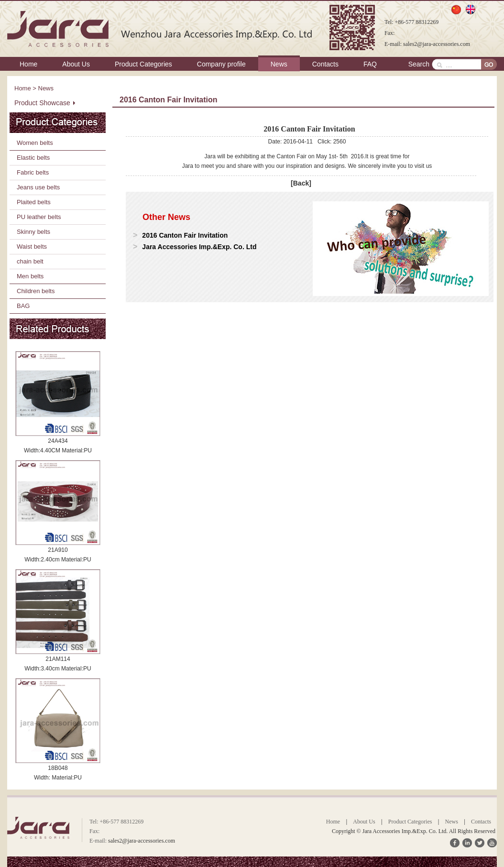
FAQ (370, 64)
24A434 (58, 441)
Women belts (35, 143)
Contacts (325, 64)
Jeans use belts (38, 187)
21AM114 (58, 659)
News (279, 64)
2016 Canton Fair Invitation (185, 235)
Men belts (30, 276)
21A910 (58, 550)
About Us (76, 64)
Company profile (221, 64)
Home (28, 64)
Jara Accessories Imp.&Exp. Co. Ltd (199, 247)
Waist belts (32, 247)
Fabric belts (33, 172)
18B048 (58, 768)
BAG (23, 306)
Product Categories (143, 64)
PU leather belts (39, 217)
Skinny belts (33, 232)
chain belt (30, 261)
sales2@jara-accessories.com (437, 44)
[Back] (301, 183)
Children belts (36, 291)
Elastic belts (33, 158)
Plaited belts (34, 202)
